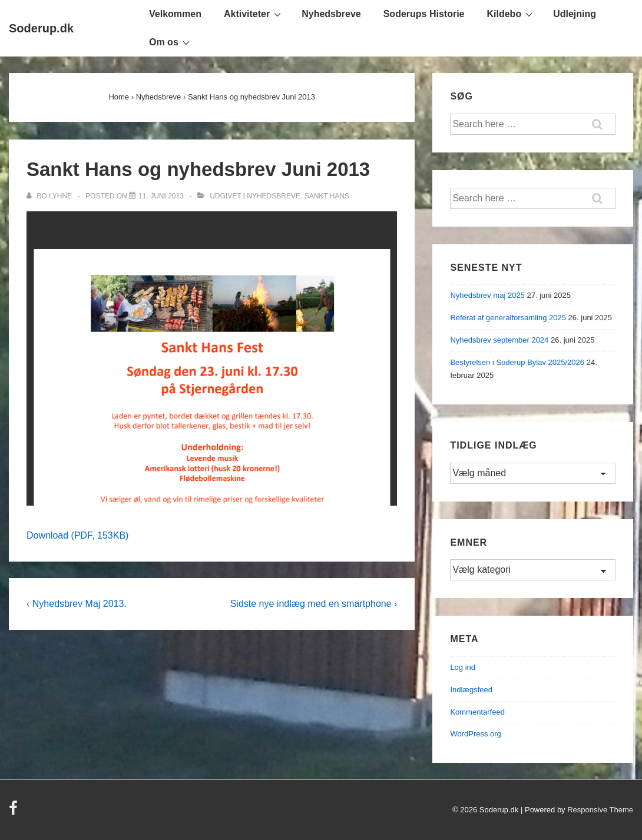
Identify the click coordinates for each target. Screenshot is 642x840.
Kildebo (512, 14)
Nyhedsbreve (331, 14)
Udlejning (575, 14)
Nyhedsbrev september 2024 (499, 340)
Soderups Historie (424, 14)
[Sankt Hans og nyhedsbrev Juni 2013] (161, 196)
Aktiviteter (254, 14)
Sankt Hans (327, 196)
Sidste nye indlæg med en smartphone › (314, 604)
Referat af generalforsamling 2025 (508, 318)
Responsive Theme (600, 810)
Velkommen (175, 14)
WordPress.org (475, 734)
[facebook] (15, 812)
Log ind (463, 667)
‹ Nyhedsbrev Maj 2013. (77, 604)
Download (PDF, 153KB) (77, 535)
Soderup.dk (41, 28)
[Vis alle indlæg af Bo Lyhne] (50, 196)
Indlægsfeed (471, 690)
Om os (171, 42)
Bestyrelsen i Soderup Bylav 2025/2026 (517, 362)
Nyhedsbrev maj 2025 (487, 295)
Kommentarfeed (477, 712)
